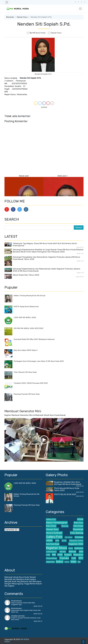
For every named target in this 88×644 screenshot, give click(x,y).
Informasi (79, 537)
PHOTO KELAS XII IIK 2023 (65, 494)
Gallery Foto (54, 537)
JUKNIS (49, 541)
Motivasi (72, 552)
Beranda (10, 17)
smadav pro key (18, 616)
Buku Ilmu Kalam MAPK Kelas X (26, 350)
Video (73, 562)
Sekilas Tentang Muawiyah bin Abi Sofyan (30, 296)
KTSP (64, 541)
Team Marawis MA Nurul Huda (25, 372)
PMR (54, 555)
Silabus (60, 562)
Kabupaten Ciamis (76, 541)
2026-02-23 (38, 606)
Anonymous (16, 601)
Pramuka (64, 558)
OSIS (81, 552)
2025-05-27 (38, 621)
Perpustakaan (52, 558)
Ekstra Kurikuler (54, 533)
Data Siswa (78, 526)
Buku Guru (78, 523)
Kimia (71, 548)
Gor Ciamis (69, 537)
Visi (79, 562)
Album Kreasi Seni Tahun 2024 (26, 275)
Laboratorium (51, 552)
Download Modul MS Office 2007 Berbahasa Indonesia (34, 339)
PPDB (60, 555)
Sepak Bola (50, 562)
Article (80, 519)
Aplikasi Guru (51, 519)
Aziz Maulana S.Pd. (63, 195)
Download (78, 529)
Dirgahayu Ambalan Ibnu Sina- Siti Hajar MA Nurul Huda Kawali (68, 483)
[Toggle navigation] (7, 2)
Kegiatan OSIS (76, 544)
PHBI (48, 555)
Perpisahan (78, 555)
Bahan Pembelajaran (57, 523)
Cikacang (65, 526)
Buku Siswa (51, 526)
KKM (57, 541)
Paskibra (68, 555)
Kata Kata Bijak (53, 544)
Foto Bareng (77, 533)
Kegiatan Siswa (56, 548)
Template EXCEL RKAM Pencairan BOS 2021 (31, 383)
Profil (74, 558)
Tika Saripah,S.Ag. (24, 195)
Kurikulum (79, 548)
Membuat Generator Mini (23, 411)
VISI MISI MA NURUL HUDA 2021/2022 (28, 328)
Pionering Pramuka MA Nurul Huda (27, 394)
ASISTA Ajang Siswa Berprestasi (26, 307)
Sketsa (67, 562)
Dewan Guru (22, 17)
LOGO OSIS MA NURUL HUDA (25, 318)
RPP (81, 558)
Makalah (63, 552)
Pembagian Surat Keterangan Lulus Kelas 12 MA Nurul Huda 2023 (39, 361)
